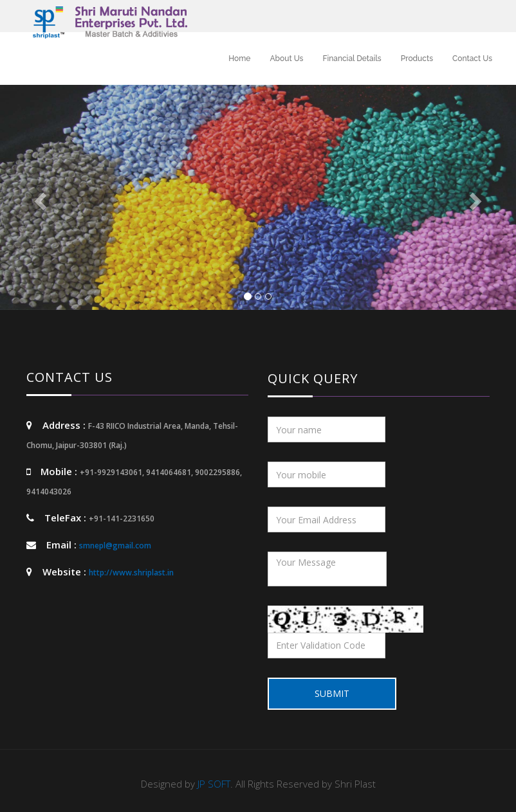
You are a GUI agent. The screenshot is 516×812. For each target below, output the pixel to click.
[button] (39, 197)
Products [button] (417, 59)
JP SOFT (214, 784)
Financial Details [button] (352, 59)
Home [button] (239, 59)
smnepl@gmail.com (115, 546)
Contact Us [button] (472, 59)
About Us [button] (286, 59)
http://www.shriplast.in (131, 573)
